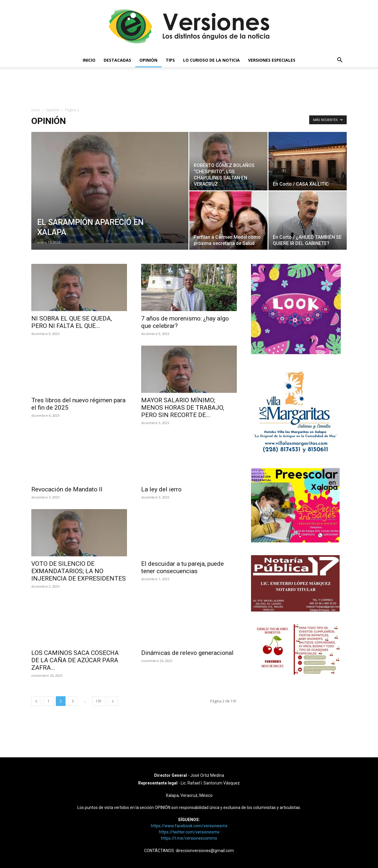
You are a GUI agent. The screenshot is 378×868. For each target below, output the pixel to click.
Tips (170, 60)
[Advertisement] (189, 88)
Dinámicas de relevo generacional (187, 653)
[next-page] (113, 701)
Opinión (148, 60)
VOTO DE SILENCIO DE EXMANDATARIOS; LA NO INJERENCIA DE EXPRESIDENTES (79, 571)
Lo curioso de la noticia (211, 60)
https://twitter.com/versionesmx (189, 832)
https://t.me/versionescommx (189, 838)
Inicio (89, 60)
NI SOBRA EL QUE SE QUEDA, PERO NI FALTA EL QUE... (72, 322)
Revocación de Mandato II (67, 489)
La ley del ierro (161, 489)
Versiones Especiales (272, 60)
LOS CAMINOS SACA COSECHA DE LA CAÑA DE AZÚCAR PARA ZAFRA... (75, 660)
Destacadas (117, 60)
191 (99, 701)
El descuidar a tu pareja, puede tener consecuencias (183, 567)
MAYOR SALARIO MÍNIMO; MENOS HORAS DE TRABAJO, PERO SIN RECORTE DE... (183, 408)
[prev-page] (36, 701)
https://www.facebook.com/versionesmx (189, 826)
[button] (340, 61)
